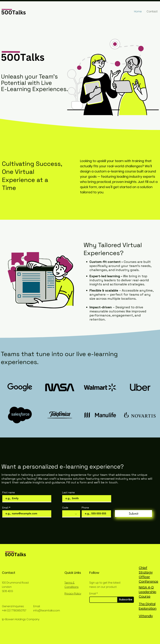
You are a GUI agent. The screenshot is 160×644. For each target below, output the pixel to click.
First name (9, 492)
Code (65, 508)
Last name (68, 492)
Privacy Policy (73, 594)
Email (5, 508)
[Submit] (133, 514)
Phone (85, 508)
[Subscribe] (126, 600)
